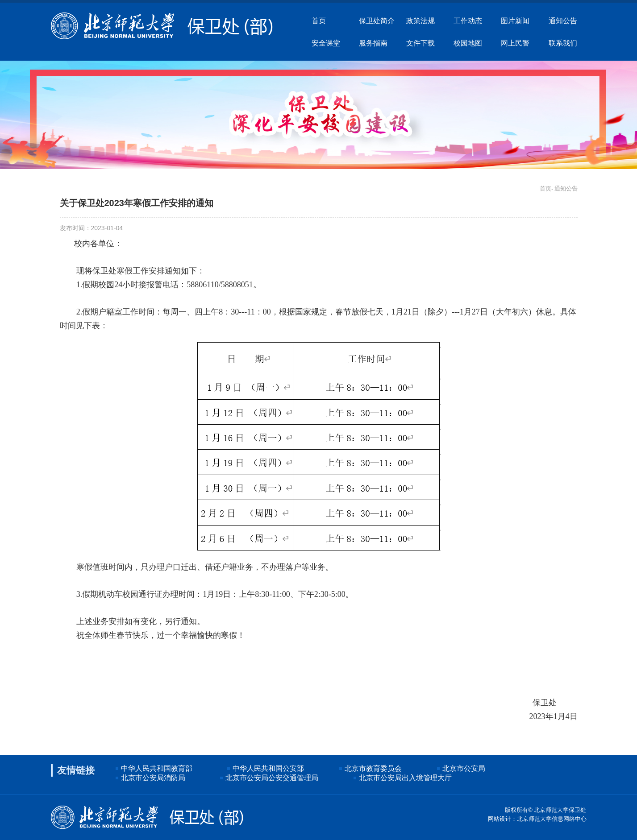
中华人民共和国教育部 (157, 768)
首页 (319, 21)
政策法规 (421, 21)
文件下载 (421, 43)
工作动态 (468, 21)
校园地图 (468, 43)
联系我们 (563, 43)
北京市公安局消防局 (153, 778)
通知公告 (563, 21)
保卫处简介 (377, 21)
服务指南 (373, 43)
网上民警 (515, 43)
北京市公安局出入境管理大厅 (405, 778)
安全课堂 (326, 43)
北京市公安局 (464, 768)
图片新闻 (515, 21)
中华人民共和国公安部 (268, 768)
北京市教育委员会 (373, 768)
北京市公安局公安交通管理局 (272, 778)
